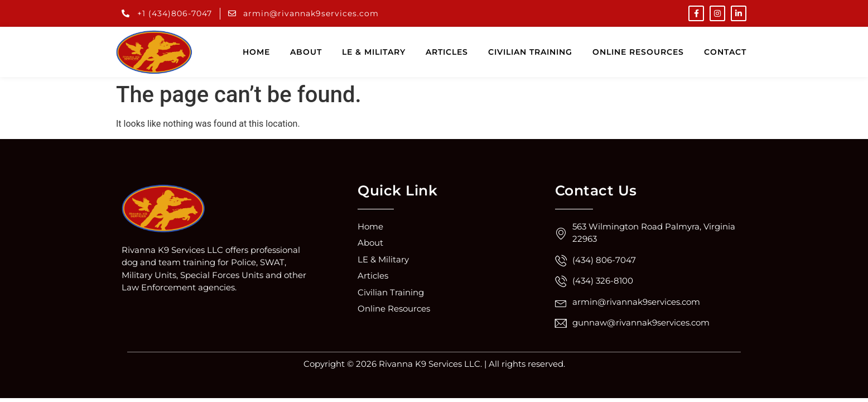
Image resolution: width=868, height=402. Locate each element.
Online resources (638, 52)
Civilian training (530, 52)
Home (256, 52)
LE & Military (374, 52)
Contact (725, 52)
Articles (447, 52)
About (306, 52)
